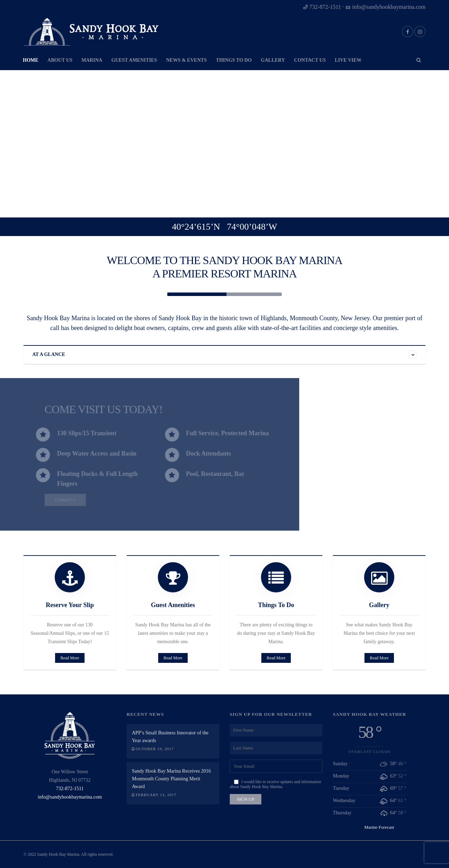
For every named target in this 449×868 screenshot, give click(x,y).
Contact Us (50, 500)
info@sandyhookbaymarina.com (389, 7)
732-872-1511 (325, 7)
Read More (69, 658)
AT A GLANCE (49, 354)
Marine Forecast (379, 827)
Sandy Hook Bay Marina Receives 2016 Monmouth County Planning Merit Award (171, 779)
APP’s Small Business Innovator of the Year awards (170, 737)
